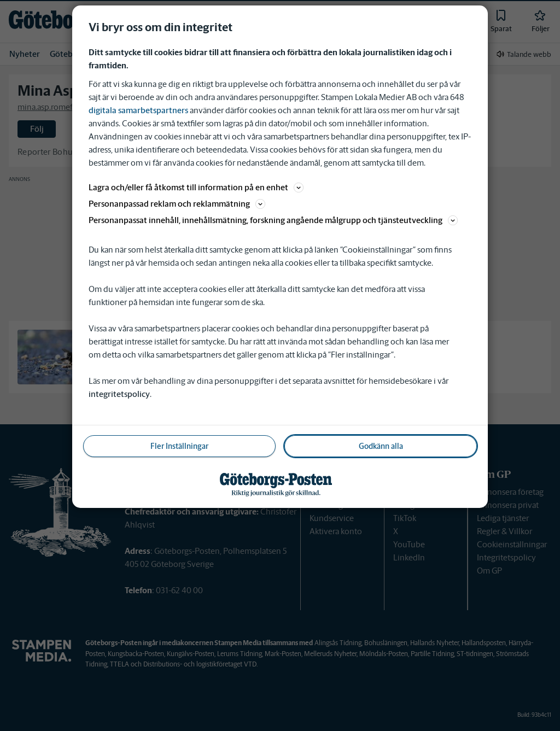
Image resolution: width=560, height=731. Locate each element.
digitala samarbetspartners (138, 110)
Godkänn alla (381, 446)
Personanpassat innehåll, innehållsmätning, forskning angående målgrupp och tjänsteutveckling (273, 220)
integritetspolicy (119, 394)
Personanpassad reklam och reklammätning (177, 204)
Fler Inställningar (179, 446)
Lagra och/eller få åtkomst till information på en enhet (196, 187)
